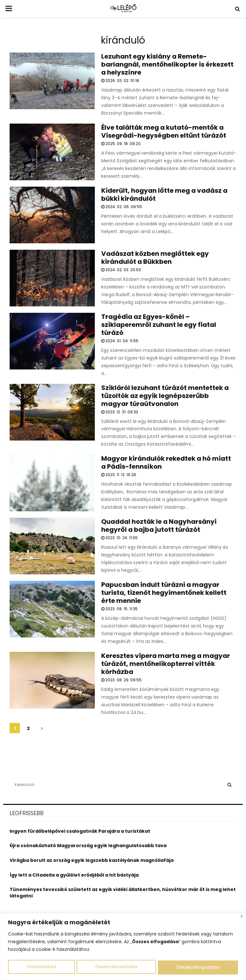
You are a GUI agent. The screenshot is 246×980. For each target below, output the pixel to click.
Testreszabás (41, 968)
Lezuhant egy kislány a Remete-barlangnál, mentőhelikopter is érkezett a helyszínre (167, 64)
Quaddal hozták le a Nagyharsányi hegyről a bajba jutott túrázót (159, 526)
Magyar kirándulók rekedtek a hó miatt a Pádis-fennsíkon (166, 462)
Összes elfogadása (198, 968)
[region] (123, 947)
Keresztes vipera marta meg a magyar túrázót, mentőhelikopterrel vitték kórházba (166, 664)
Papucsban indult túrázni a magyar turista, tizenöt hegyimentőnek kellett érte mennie (164, 593)
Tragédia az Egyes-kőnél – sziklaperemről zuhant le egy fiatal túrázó (159, 325)
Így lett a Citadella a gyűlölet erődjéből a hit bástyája (74, 875)
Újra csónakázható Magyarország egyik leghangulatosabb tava (88, 846)
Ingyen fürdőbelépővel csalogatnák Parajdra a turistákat (80, 831)
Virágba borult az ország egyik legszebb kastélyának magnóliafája (92, 860)
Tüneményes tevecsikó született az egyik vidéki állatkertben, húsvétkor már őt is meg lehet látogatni (123, 893)
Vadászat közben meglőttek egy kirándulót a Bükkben (155, 258)
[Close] (242, 917)
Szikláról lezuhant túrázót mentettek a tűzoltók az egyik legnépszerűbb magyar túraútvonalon (165, 396)
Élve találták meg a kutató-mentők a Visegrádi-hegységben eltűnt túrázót (164, 131)
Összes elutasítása (116, 968)
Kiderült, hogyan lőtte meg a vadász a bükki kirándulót (164, 194)
